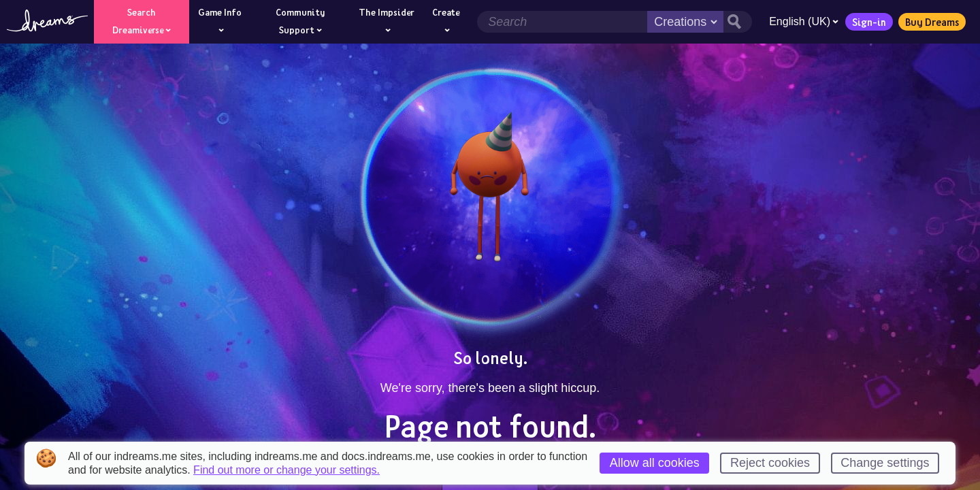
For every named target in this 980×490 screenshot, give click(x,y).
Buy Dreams (932, 22)
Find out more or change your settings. (287, 470)
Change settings (885, 463)
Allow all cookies (655, 463)
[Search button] (738, 22)
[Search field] (562, 22)
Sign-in (869, 22)
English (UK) (804, 21)
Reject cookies (770, 463)
